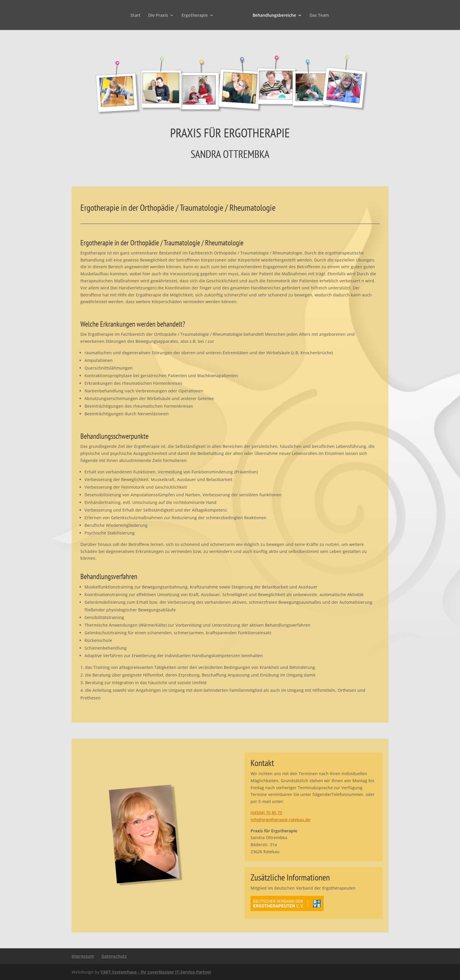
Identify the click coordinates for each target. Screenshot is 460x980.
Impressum (83, 956)
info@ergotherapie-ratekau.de (280, 820)
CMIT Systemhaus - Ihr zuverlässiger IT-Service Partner (156, 972)
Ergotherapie (195, 16)
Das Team (319, 16)
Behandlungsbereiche (274, 16)
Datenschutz (114, 956)
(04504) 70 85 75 (266, 813)
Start (136, 16)
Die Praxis (158, 16)
